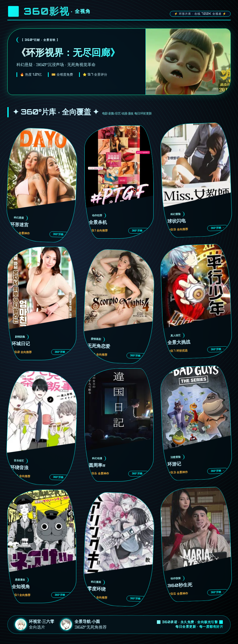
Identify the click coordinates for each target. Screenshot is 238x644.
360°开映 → (60, 234)
